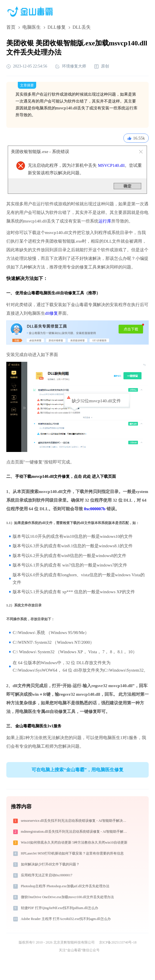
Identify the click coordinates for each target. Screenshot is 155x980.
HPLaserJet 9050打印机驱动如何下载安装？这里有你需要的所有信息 (72, 853)
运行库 (105, 221)
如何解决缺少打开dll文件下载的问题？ (50, 864)
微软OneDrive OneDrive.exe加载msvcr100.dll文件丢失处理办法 (67, 897)
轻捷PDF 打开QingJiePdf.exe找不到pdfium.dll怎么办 (60, 908)
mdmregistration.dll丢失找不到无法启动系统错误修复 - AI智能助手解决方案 (76, 832)
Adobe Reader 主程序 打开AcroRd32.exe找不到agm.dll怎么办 (66, 919)
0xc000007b (95, 509)
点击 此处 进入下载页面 (95, 477)
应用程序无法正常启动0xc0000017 (47, 875)
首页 (11, 27)
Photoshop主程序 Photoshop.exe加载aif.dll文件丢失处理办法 (65, 886)
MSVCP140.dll (111, 165)
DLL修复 (57, 27)
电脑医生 (32, 27)
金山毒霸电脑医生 (31, 726)
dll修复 (52, 313)
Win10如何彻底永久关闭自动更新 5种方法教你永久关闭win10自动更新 (74, 842)
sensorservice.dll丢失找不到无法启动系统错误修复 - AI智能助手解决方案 (75, 821)
